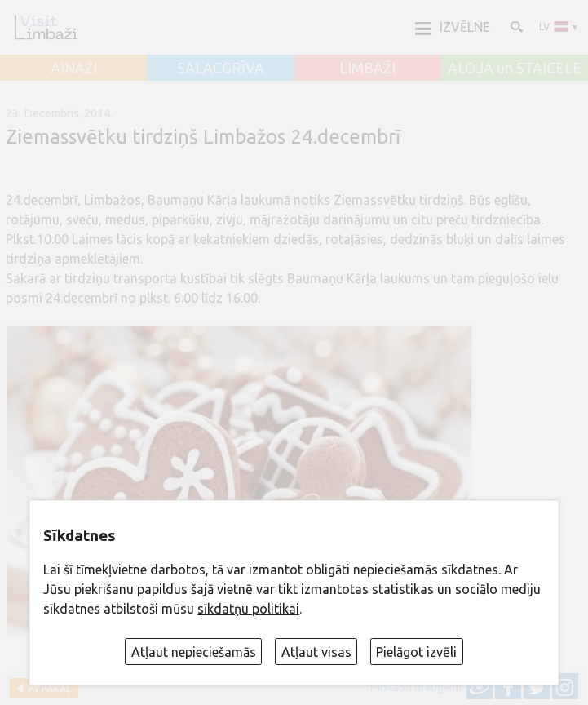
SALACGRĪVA (221, 69)
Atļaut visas (316, 652)
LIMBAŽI (367, 69)
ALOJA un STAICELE (515, 69)
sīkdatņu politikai (248, 609)
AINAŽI (74, 69)
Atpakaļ (47, 688)
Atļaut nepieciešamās (194, 652)
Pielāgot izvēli (416, 652)
